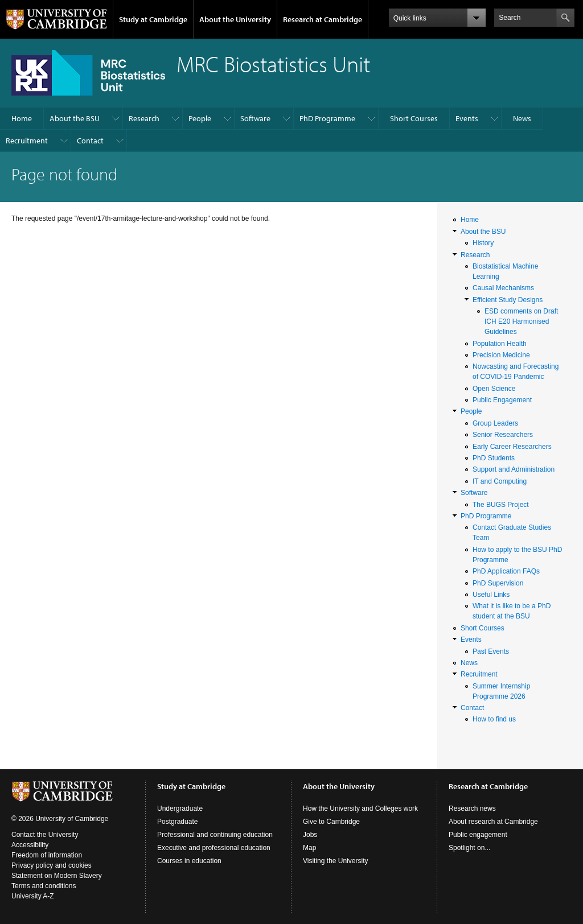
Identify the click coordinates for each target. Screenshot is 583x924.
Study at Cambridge (153, 19)
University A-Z (33, 896)
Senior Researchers (503, 435)
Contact (90, 141)
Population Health (500, 344)
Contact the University (45, 835)
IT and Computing (500, 481)
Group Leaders (495, 423)
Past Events (491, 651)
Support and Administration (514, 469)
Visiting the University (336, 861)
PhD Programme (327, 118)
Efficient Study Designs (508, 300)
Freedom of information (47, 855)
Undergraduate (180, 808)
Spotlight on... (469, 848)
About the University (235, 19)
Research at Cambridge (323, 19)
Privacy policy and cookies (52, 865)
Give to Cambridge (331, 822)
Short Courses (414, 118)
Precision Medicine (501, 355)
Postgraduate (177, 822)
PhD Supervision (498, 583)
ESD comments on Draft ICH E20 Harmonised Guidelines (521, 321)
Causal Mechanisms (503, 288)
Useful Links (491, 595)
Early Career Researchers (512, 447)
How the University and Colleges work (360, 808)
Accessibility (30, 845)
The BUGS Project (501, 505)
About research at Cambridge (493, 822)
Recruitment (27, 141)
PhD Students (494, 458)
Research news (472, 808)
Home (22, 118)
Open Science (494, 389)
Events (467, 118)
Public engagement (478, 835)
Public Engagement (502, 400)
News (522, 118)
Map (309, 848)
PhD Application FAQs (506, 571)
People (200, 118)
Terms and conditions (44, 886)
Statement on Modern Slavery (57, 876)
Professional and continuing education (215, 835)
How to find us (494, 719)
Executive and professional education (214, 848)
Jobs (310, 835)
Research (144, 118)
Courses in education (189, 861)
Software (255, 118)
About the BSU (75, 118)
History (483, 243)
